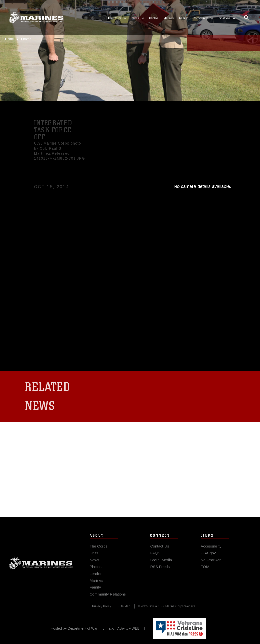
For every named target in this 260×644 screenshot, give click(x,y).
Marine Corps (41, 568)
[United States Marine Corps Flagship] (36, 14)
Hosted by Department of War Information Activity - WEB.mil (98, 628)
